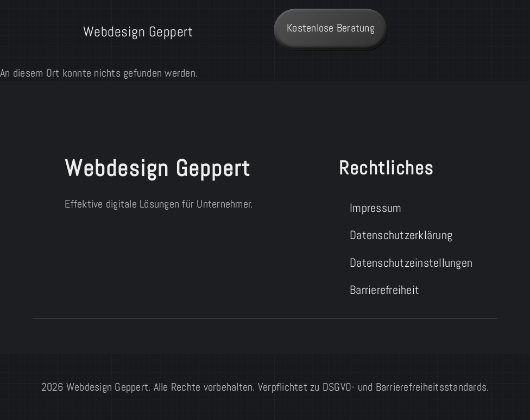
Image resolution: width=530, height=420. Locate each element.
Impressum (376, 208)
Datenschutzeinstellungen (407, 263)
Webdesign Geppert (138, 32)
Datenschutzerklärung (401, 235)
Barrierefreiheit (384, 290)
